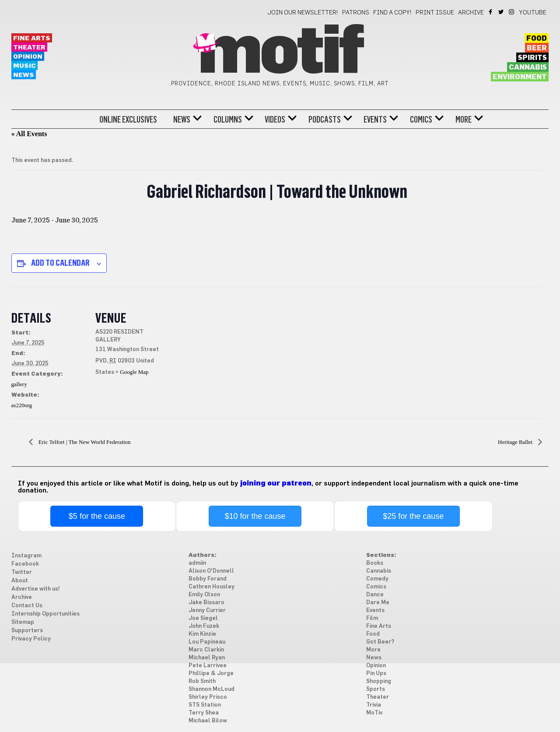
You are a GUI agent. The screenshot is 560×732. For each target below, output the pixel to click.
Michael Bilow (208, 721)
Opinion (28, 57)
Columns (228, 120)
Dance (375, 595)
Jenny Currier (207, 611)
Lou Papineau (207, 642)
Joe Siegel (203, 618)
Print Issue (435, 13)
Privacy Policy (31, 639)
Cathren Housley (212, 587)
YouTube (533, 13)
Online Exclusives (128, 120)
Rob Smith (202, 681)
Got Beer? (380, 642)
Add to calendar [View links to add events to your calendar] (60, 263)
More (464, 120)
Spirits (532, 58)
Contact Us (27, 606)
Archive (471, 13)
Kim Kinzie (202, 634)
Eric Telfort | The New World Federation (84, 442)
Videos (275, 120)
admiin (197, 563)
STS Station (205, 705)
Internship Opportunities (45, 614)
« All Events (29, 134)
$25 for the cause (413, 516)
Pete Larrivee (208, 666)
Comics (421, 120)
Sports (376, 689)
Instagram (512, 12)
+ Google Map (132, 372)
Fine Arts (32, 38)
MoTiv (374, 713)
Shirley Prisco (208, 697)
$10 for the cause (255, 516)
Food (537, 39)
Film (372, 618)
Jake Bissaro (206, 603)
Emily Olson (204, 595)
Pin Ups (376, 674)
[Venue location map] (226, 347)
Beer (537, 48)
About (20, 581)
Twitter (502, 12)
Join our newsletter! (303, 13)
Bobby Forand (208, 579)
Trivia (374, 705)
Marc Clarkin (206, 650)
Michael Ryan (207, 658)
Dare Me (378, 603)
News (24, 75)
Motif (280, 53)
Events (375, 120)
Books (375, 563)
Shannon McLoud (212, 689)
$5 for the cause (97, 516)
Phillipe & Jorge (211, 674)
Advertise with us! (36, 589)
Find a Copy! (392, 13)
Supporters (27, 631)
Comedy (377, 579)
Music (24, 66)
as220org (22, 405)
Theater (29, 48)
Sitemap (23, 622)
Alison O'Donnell (211, 571)
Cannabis (528, 67)
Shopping (379, 681)
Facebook (491, 12)
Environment (520, 77)
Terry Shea (204, 713)
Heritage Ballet (516, 442)
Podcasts (325, 120)
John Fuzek (204, 626)
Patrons (356, 13)
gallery (19, 384)
